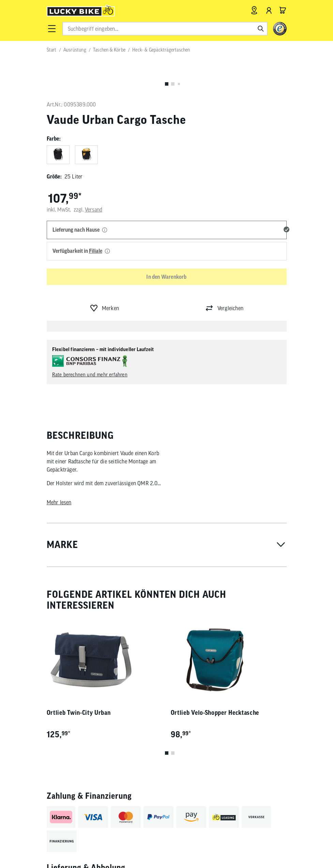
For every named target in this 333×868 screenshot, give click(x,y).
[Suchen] (261, 29)
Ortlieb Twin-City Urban (79, 713)
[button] (52, 29)
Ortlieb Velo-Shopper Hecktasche (215, 713)
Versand (94, 209)
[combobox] (165, 29)
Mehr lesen (59, 502)
